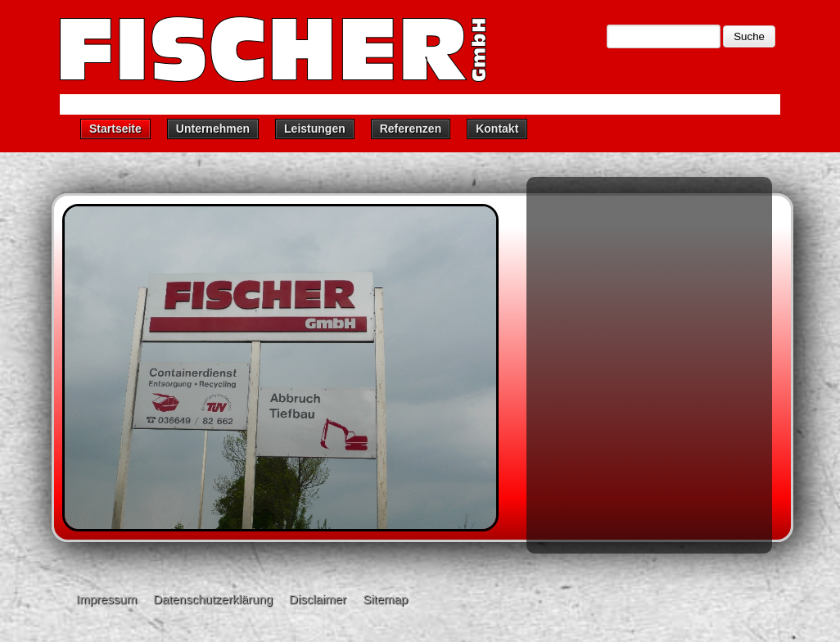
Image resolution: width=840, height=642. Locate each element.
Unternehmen (213, 129)
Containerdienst (594, 243)
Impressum (106, 599)
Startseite (115, 129)
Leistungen (315, 129)
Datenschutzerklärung (213, 599)
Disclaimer (318, 599)
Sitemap (385, 599)
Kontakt (497, 129)
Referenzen (411, 129)
